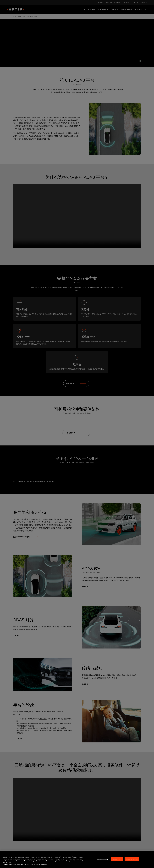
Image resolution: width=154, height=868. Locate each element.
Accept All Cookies (132, 859)
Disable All (117, 859)
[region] (77, 859)
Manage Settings (103, 859)
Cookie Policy (14, 865)
